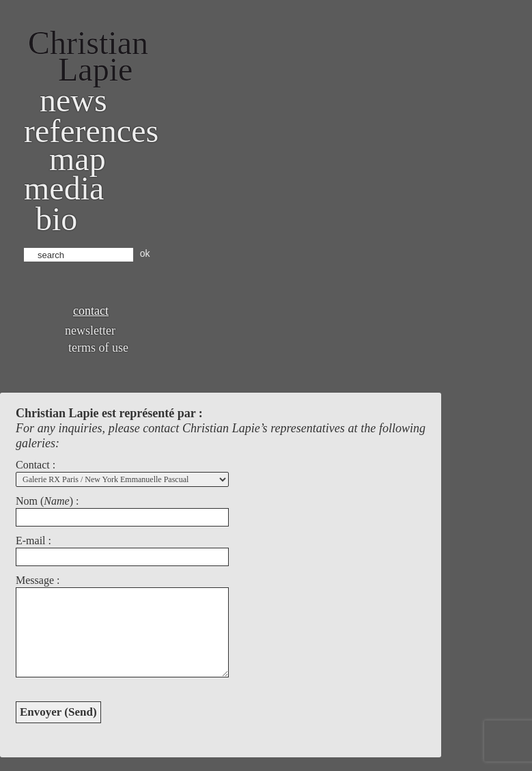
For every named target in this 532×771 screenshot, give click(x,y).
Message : (38, 580)
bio (56, 219)
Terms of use (98, 348)
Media (64, 188)
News (73, 100)
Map (78, 159)
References (91, 131)
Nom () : (47, 501)
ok (145, 253)
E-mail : (33, 541)
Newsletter (90, 331)
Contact (91, 311)
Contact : (36, 465)
